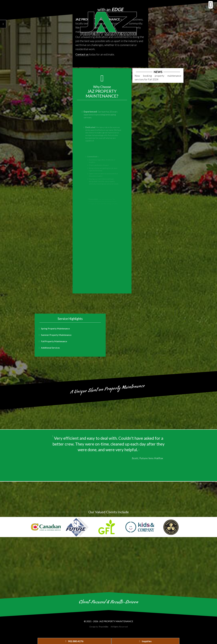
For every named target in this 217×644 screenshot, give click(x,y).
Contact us (83, 56)
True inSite (104, 627)
